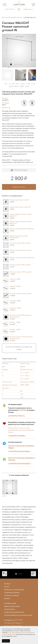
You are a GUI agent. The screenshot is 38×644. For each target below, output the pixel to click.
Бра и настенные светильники (12, 18)
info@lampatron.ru (28, 9)
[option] (19, 51)
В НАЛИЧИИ (22, 410)
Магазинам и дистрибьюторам (14, 589)
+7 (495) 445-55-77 (10, 9)
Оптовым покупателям (11, 595)
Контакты (7, 583)
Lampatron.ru (10, 620)
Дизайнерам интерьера (12, 592)
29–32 (16, 86)
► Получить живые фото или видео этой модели (19, 348)
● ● (19, 451)
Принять (6, 641)
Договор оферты (9, 609)
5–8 (14, 84)
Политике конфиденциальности (17, 633)
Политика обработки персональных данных (18, 615)
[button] (6, 51)
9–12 (18, 84)
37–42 (27, 86)
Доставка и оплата (10, 603)
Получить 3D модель (19, 170)
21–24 (33, 84)
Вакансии (7, 598)
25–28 (11, 86)
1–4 (10, 84)
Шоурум (7, 586)
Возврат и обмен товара (12, 606)
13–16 (23, 84)
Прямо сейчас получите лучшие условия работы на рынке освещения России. (21, 430)
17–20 (28, 84)
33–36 (22, 86)
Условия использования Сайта (14, 612)
